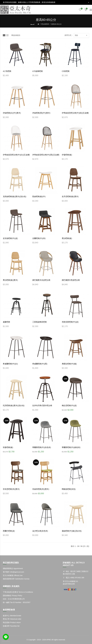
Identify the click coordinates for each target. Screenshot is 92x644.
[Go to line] (6, 637)
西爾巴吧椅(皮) (9, 531)
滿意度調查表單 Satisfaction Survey (16, 579)
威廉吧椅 (6, 322)
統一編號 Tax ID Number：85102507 (17, 602)
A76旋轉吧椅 (38, 71)
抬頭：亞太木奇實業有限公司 (14, 599)
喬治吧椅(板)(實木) (10, 280)
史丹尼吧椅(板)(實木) (70, 196)
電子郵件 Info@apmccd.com (13, 572)
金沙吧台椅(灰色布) (40, 531)
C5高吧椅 (66, 71)
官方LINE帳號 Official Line (13, 575)
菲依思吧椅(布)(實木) (11, 489)
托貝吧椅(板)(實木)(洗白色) (14, 405)
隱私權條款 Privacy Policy (13, 596)
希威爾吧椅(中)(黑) (40, 364)
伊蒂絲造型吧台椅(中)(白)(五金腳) (16, 155)
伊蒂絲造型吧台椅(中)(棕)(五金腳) (75, 113)
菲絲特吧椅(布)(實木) (41, 489)
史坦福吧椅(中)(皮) (10, 238)
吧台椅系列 (45, 24)
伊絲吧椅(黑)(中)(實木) (41, 113)
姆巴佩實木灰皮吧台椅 (41, 280)
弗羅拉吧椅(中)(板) (69, 364)
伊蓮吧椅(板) (67, 155)
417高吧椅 (7, 71)
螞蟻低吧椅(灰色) (69, 489)
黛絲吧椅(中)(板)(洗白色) (72, 531)
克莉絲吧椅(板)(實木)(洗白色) (15, 196)
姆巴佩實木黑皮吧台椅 (71, 280)
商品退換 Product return (12, 622)
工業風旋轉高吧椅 (40, 322)
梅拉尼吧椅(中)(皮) (69, 405)
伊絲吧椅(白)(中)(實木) (12, 113)
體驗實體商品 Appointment (13, 568)
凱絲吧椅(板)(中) (39, 196)
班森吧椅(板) (8, 447)
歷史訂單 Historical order (12, 619)
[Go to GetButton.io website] (6, 642)
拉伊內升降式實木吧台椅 (42, 405)
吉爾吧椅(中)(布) (39, 238)
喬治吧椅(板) (67, 238)
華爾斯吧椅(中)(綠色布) (71, 447)
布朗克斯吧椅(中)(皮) (70, 322)
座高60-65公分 (56, 24)
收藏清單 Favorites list (11, 626)
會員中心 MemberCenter (12, 616)
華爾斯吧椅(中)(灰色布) (42, 447)
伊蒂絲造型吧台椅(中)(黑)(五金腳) (46, 155)
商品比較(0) (16, 35)
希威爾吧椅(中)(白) (10, 364)
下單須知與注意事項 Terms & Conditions (18, 592)
